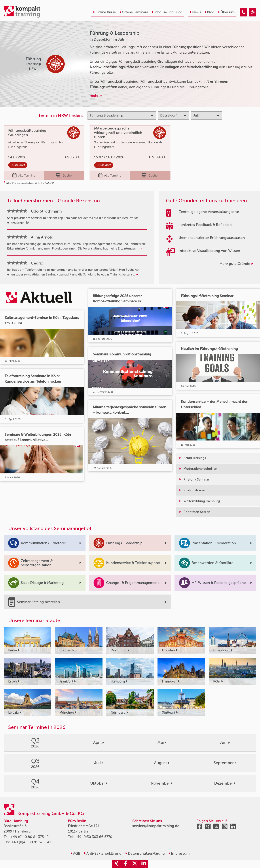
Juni (225, 743)
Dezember (225, 783)
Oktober (98, 783)
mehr (96, 96)
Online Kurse (104, 12)
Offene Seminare (134, 12)
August (162, 763)
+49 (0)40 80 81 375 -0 (30, 837)
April (98, 743)
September (225, 763)
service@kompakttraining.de (156, 826)
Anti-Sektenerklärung (103, 853)
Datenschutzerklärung (145, 853)
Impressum (179, 853)
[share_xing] (116, 864)
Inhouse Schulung (167, 12)
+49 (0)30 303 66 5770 (93, 837)
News (195, 12)
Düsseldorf (18, 165)
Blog (209, 12)
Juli (98, 763)
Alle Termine (24, 175)
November (162, 783)
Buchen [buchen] (64, 175)
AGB (75, 853)
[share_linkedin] (144, 864)
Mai (162, 743)
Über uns (226, 12)
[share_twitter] (135, 864)
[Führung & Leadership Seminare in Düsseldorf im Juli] (244, 12)
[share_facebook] (126, 864)
